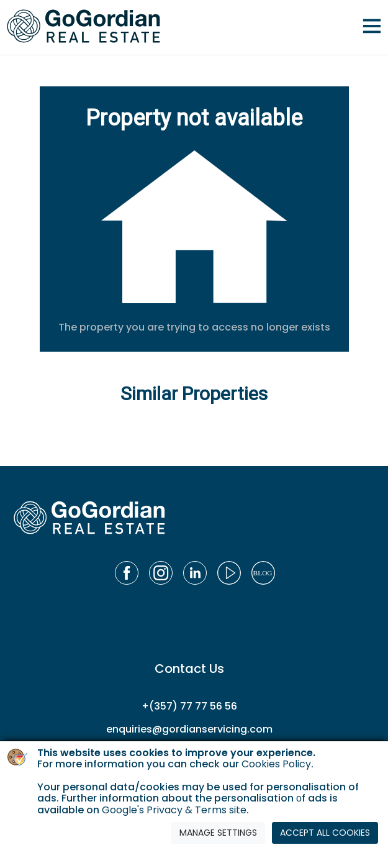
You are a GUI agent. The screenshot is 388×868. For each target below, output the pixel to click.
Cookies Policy (276, 764)
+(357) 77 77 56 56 (189, 706)
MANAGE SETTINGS (218, 833)
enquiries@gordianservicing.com (189, 729)
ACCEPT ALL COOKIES (325, 833)
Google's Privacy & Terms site (174, 810)
